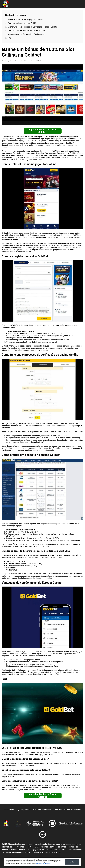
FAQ (10, 38)
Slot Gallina (9, 810)
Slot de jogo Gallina (8, 61)
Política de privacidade (42, 810)
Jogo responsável (23, 810)
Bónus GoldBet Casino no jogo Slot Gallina (25, 20)
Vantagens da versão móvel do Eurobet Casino (27, 34)
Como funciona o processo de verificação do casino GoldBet (33, 27)
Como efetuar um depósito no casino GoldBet (27, 31)
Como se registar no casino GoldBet (23, 23)
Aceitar (72, 862)
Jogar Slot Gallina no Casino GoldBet (43, 131)
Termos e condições (72, 810)
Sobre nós (58, 810)
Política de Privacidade (43, 864)
